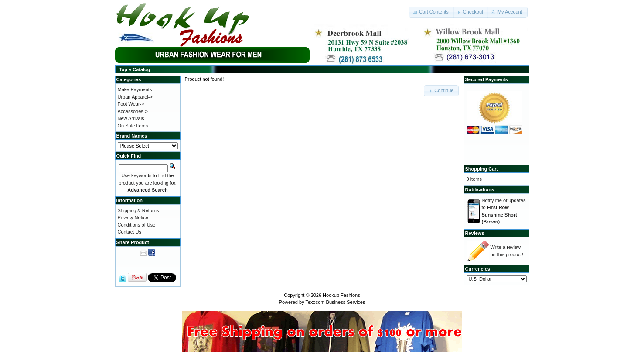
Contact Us (129, 232)
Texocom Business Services (336, 302)
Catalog (141, 69)
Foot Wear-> (131, 104)
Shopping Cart (482, 169)
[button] (431, 12)
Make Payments (135, 89)
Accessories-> (133, 111)
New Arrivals (131, 118)
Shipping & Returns (138, 210)
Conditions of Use (137, 225)
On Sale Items (133, 126)
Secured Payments (487, 79)
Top (123, 69)
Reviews (475, 233)
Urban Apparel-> (135, 97)
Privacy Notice (133, 217)
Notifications (480, 189)
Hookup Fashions (341, 295)
